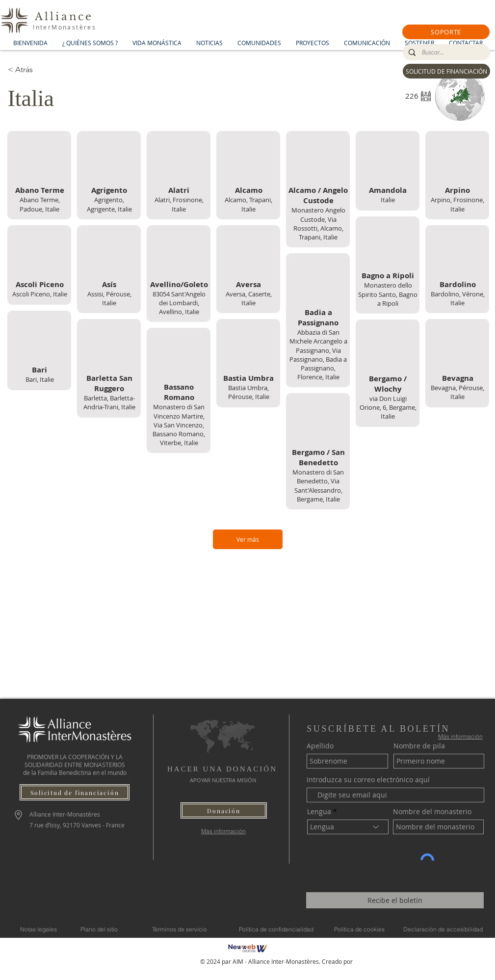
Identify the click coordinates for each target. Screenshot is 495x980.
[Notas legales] (39, 929)
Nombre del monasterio (432, 812)
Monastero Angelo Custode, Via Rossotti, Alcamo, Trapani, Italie (318, 224)
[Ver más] (248, 539)
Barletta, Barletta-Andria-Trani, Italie (109, 402)
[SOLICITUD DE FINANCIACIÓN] (446, 71)
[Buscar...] (445, 53)
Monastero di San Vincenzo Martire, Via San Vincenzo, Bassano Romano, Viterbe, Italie (179, 425)
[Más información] (223, 831)
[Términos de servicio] (180, 929)
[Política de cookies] (360, 929)
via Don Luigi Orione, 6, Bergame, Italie (388, 407)
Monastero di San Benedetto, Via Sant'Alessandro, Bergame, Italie (318, 486)
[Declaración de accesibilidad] (443, 929)
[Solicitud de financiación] (75, 792)
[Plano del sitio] (99, 929)
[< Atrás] (43, 70)
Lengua (319, 812)
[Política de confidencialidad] (276, 929)
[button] (446, 32)
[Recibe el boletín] (395, 900)
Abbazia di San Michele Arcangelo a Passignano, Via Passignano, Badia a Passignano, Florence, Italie (318, 355)
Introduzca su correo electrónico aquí (368, 780)
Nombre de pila (419, 746)
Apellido (320, 746)
